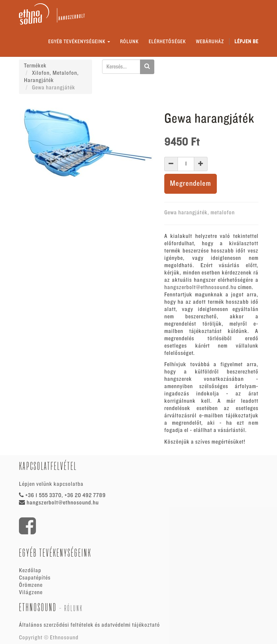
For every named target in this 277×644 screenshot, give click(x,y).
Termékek (35, 66)
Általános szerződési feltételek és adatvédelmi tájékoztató (89, 625)
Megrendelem (191, 184)
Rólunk (73, 608)
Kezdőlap (30, 571)
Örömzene (31, 585)
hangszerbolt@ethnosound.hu (200, 287)
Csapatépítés (35, 578)
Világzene (31, 592)
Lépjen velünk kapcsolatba (51, 484)
